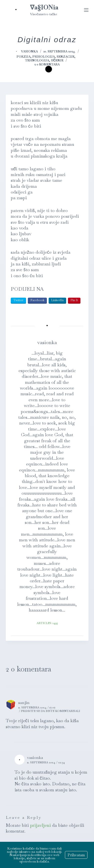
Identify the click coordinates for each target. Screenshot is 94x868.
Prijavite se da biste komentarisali (50, 711)
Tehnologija (37, 60)
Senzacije (66, 57)
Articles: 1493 (47, 623)
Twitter (18, 300)
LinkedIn (57, 300)
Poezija (24, 57)
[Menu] (86, 10)
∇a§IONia (44, 7)
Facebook (37, 300)
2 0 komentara (47, 64)
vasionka (35, 758)
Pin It (74, 300)
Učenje (57, 60)
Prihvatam (76, 855)
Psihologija (44, 57)
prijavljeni (40, 825)
